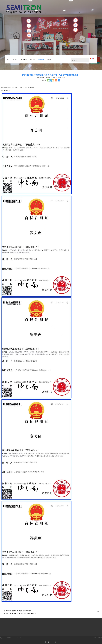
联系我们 (50, 59)
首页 (8, 59)
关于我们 (15, 59)
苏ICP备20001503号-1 (51, 642)
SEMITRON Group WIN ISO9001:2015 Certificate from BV (21, 613)
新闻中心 (41, 59)
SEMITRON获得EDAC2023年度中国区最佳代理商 (19, 611)
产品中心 (24, 59)
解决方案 (32, 59)
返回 (98, 611)
